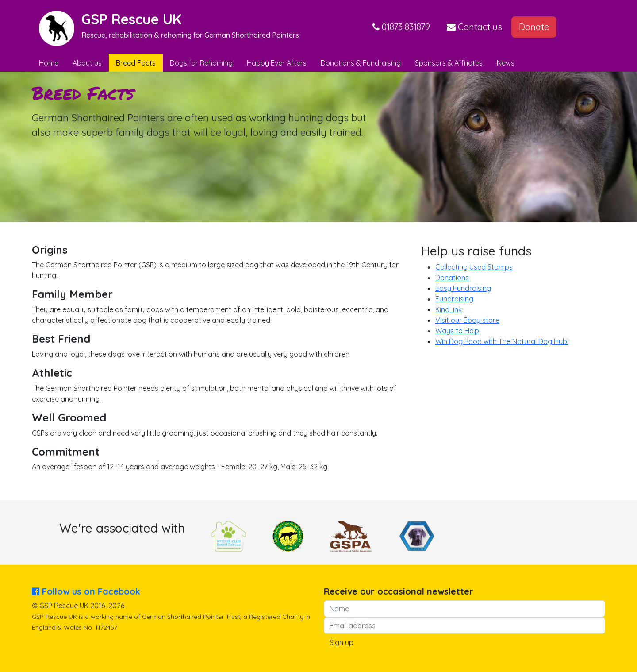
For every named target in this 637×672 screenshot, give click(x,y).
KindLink (449, 309)
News (506, 63)
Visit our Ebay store (467, 320)
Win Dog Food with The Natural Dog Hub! (502, 341)
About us (87, 63)
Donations (452, 278)
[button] (401, 27)
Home (49, 63)
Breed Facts (136, 63)
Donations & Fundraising (361, 63)
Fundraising (454, 299)
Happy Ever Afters (277, 63)
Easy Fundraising (463, 288)
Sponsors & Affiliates (449, 63)
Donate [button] (534, 27)
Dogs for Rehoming (201, 63)
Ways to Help (457, 331)
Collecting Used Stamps (474, 267)
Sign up (342, 642)
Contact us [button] (474, 27)
